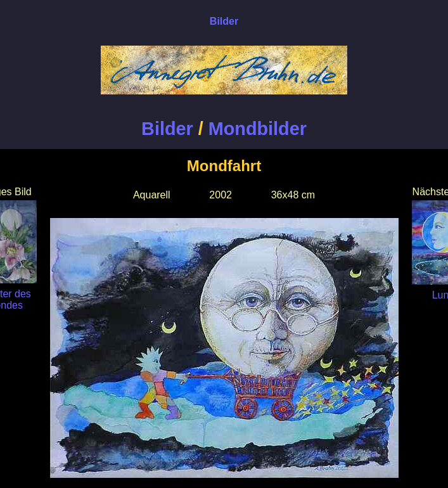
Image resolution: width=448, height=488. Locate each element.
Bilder (167, 129)
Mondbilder (258, 129)
